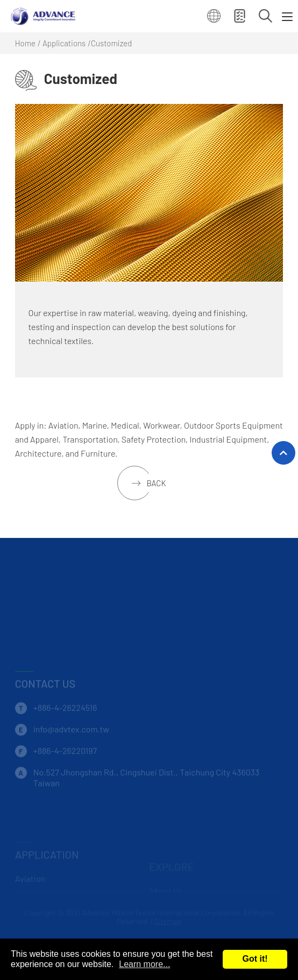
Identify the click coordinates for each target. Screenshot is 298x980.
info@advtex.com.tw (71, 741)
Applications (64, 43)
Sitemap (168, 921)
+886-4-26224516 (65, 720)
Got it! (255, 959)
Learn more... (144, 964)
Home (25, 43)
